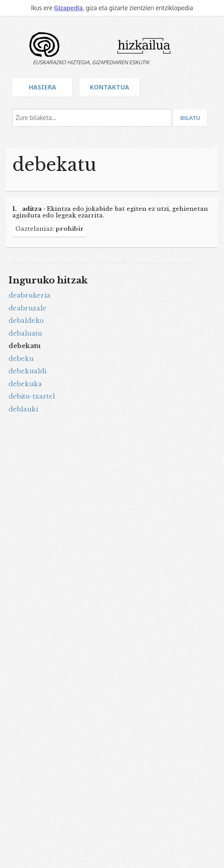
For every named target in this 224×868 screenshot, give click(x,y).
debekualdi (27, 371)
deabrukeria (29, 295)
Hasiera (42, 87)
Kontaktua (110, 87)
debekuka (25, 384)
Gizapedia (68, 8)
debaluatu (25, 333)
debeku (21, 359)
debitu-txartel (32, 396)
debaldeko (26, 321)
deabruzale (27, 308)
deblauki (23, 409)
